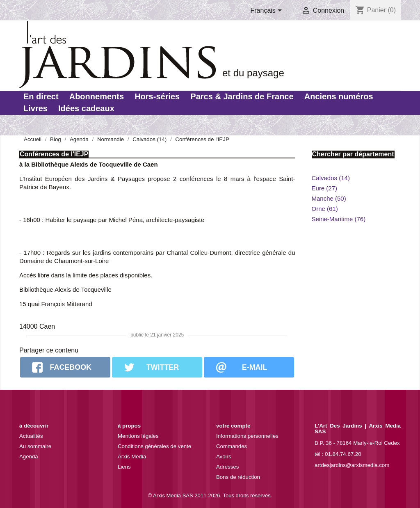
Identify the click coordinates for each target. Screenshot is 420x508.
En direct (41, 96)
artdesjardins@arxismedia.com (352, 465)
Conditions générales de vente (154, 446)
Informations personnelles (247, 436)
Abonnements (97, 96)
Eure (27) (325, 188)
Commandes (232, 446)
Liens (124, 467)
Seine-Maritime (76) (339, 219)
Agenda (29, 457)
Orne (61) (325, 209)
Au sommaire (35, 446)
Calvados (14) (331, 178)
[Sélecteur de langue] (268, 11)
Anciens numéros (339, 96)
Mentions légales (138, 436)
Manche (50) (329, 198)
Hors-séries (157, 96)
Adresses (227, 467)
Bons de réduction (238, 477)
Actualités (31, 436)
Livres (35, 108)
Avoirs (224, 457)
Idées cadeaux (86, 108)
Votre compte (233, 426)
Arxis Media (132, 457)
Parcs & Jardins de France (242, 96)
